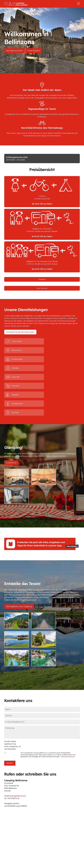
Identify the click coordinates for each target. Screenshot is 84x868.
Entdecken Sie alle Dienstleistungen (20, 332)
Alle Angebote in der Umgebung (19, 552)
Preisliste (42, 279)
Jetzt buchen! (42, 288)
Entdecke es (11, 427)
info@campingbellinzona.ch (15, 721)
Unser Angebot (34, 51)
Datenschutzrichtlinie (68, 682)
